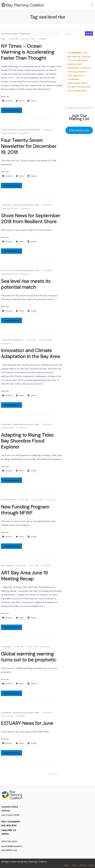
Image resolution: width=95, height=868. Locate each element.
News (3, 39)
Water (37, 205)
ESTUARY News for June (27, 723)
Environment (12, 130)
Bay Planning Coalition (10, 34)
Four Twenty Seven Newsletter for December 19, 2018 (29, 146)
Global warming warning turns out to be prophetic (29, 657)
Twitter (74, 865)
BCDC (4, 565)
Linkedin (66, 865)
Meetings (10, 565)
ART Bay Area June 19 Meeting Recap (24, 576)
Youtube (91, 865)
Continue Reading (12, 110)
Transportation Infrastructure (29, 130)
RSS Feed (83, 865)
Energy (4, 130)
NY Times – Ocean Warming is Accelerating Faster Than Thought (28, 52)
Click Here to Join (79, 130)
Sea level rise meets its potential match (26, 284)
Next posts (56, 774)
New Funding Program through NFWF (25, 510)
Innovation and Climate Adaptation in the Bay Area (30, 353)
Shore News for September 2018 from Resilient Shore (31, 218)
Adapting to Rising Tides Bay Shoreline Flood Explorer (27, 441)
